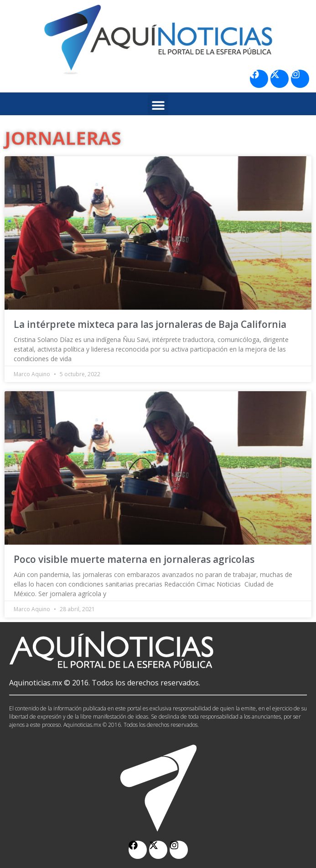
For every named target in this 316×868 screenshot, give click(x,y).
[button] (158, 105)
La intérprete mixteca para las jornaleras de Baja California (150, 324)
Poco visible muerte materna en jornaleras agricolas (134, 559)
